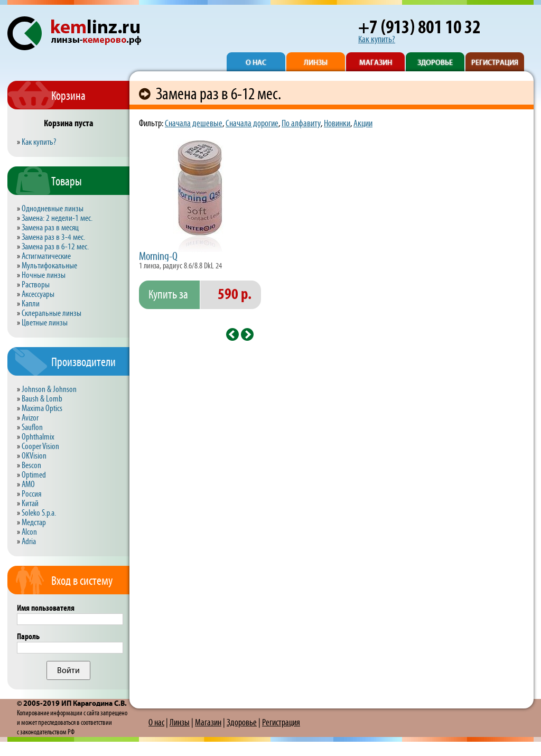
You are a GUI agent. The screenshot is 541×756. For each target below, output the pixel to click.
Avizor (30, 418)
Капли (31, 304)
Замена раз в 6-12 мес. (55, 247)
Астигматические (46, 256)
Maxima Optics (42, 409)
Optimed (34, 475)
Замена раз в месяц (50, 228)
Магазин (208, 723)
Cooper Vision (40, 447)
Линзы (180, 723)
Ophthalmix (38, 437)
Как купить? (377, 40)
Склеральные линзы (52, 314)
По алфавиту (301, 124)
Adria (29, 542)
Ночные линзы (44, 276)
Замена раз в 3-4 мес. (53, 237)
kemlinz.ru (112, 29)
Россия (31, 494)
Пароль (28, 637)
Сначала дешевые (194, 124)
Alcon (29, 532)
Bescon (31, 466)
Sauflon (32, 428)
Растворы (36, 285)
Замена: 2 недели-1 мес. (57, 218)
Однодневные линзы (53, 209)
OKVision (34, 456)
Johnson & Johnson (49, 390)
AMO (28, 485)
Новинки (337, 124)
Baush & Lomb (42, 399)
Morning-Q (158, 257)
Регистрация (281, 723)
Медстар (34, 523)
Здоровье (242, 723)
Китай (30, 504)
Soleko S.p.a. (39, 513)
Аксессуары (38, 295)
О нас (156, 723)
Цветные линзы (45, 323)
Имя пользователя (46, 608)
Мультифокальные (49, 266)
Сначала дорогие (252, 124)
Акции (363, 124)
